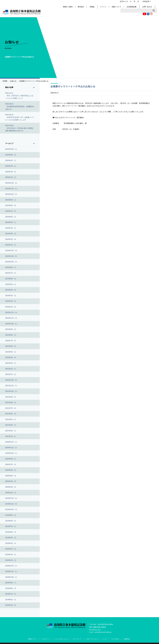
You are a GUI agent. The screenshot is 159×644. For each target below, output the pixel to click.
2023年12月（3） (12, 245)
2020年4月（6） (11, 476)
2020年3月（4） (11, 481)
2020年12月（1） (12, 436)
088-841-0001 (100, 622)
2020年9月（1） (11, 453)
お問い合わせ (152, 8)
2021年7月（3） (11, 403)
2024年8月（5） (11, 200)
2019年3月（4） (11, 543)
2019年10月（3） (12, 504)
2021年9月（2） (11, 391)
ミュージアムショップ (61, 633)
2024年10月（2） (12, 189)
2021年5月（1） (11, 414)
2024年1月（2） (11, 239)
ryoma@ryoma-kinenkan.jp (103, 626)
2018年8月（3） (11, 583)
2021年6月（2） (11, 408)
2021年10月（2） (12, 386)
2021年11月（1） (12, 380)
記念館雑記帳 (137, 8)
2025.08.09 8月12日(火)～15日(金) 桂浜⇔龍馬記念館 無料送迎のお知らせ (19, 122)
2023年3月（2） (11, 290)
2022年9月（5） (11, 324)
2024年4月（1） (11, 222)
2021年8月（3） (11, 397)
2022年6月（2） (11, 341)
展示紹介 (88, 8)
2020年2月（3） (11, 487)
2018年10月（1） (12, 571)
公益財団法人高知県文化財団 (93, 641)
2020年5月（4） (11, 470)
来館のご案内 (74, 8)
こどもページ (45, 633)
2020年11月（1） (12, 442)
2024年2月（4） (11, 234)
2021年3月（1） (11, 419)
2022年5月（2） (11, 346)
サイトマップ (77, 633)
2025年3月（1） (11, 160)
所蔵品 (98, 8)
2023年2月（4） (11, 296)
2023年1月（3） (11, 301)
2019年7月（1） (11, 521)
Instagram (115, 3)
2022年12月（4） (12, 307)
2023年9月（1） (11, 262)
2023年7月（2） (11, 267)
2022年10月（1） (12, 318)
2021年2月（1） (11, 425)
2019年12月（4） (12, 493)
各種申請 (127, 633)
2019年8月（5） (11, 515)
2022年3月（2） (11, 357)
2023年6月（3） (11, 273)
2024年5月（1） (11, 217)
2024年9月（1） (11, 194)
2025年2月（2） (11, 166)
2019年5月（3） (11, 532)
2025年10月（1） (12, 144)
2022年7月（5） (11, 335)
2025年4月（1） (11, 155)
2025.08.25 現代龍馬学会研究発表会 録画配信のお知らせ (20, 101)
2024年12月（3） (12, 177)
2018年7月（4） (11, 588)
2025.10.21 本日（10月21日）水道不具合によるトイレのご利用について (19, 90)
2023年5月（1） (11, 279)
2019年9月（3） (11, 509)
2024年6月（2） (11, 211)
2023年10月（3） (12, 256)
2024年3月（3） (11, 228)
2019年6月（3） (11, 526)
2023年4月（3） (11, 284)
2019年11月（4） (12, 498)
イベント (109, 8)
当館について (122, 8)
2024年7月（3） (11, 205)
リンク (105, 633)
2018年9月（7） (11, 577)
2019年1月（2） (11, 555)
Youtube (108, 3)
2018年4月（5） (11, 600)
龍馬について (33, 633)
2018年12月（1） (12, 560)
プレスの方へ (115, 633)
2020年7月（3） (11, 459)
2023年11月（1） (12, 251)
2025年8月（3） (11, 149)
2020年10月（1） (12, 448)
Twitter (118, 3)
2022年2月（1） (11, 363)
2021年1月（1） (11, 431)
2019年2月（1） (11, 549)
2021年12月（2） (12, 374)
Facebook (112, 3)
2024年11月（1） (12, 183)
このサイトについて (92, 633)
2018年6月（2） (11, 594)
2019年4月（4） (11, 538)
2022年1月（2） (11, 369)
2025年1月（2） (11, 172)
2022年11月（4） (12, 312)
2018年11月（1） (12, 566)
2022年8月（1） (11, 329)
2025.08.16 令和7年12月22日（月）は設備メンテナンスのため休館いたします (20, 112)
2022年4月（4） (11, 352)
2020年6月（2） (11, 464)
